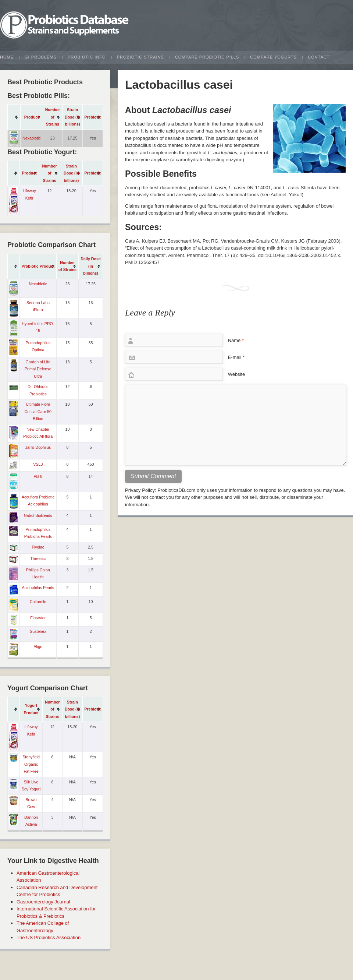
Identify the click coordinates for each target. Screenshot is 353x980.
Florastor (38, 618)
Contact (319, 57)
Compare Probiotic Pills (207, 57)
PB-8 (38, 476)
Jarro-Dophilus (38, 447)
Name (236, 340)
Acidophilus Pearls (38, 588)
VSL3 (38, 464)
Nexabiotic (32, 138)
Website (237, 374)
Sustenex (38, 631)
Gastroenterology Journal (43, 902)
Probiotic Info (87, 57)
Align (38, 646)
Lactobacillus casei (179, 85)
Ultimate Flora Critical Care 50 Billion (38, 411)
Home (7, 57)
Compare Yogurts (273, 57)
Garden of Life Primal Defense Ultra (38, 369)
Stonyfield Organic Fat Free (31, 764)
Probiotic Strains (140, 57)
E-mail (236, 357)
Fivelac (38, 547)
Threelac (38, 558)
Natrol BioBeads (38, 515)
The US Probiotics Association (49, 937)
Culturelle (38, 602)
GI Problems (41, 57)
